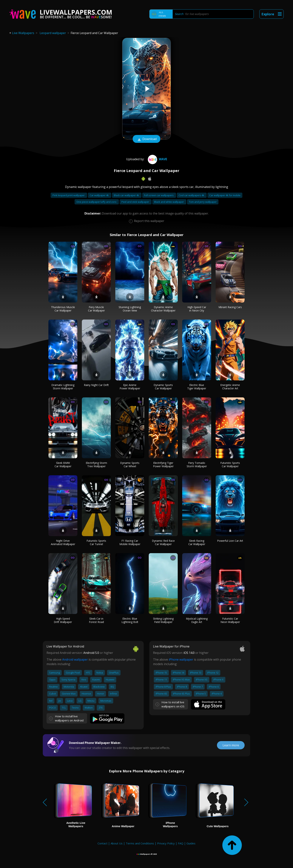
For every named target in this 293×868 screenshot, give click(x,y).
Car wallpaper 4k (100, 195)
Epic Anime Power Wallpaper (130, 387)
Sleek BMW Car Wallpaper (63, 465)
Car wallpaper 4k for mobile (225, 195)
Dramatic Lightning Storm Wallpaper (63, 387)
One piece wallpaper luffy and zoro (97, 202)
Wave (157, 159)
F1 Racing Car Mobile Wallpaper (130, 542)
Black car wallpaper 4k (127, 195)
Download (146, 139)
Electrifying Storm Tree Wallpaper (96, 465)
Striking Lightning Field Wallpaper (163, 620)
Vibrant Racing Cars (230, 307)
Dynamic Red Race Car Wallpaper (163, 542)
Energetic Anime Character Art (230, 387)
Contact (102, 843)
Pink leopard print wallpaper (69, 195)
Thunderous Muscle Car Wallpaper (63, 309)
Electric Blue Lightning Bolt (130, 620)
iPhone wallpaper (181, 659)
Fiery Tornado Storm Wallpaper (197, 465)
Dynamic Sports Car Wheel (130, 465)
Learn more (231, 745)
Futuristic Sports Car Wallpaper (230, 465)
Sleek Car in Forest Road (96, 620)
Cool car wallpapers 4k (192, 195)
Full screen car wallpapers (159, 195)
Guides (191, 843)
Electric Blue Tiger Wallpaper (197, 387)
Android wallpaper (75, 659)
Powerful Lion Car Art (230, 541)
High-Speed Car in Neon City (197, 309)
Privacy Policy (166, 843)
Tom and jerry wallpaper (203, 202)
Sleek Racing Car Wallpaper (197, 542)
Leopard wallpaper (53, 33)
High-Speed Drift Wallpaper (63, 620)
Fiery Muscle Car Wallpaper (96, 309)
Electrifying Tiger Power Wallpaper (163, 465)
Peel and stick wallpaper (136, 202)
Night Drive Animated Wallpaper (63, 542)
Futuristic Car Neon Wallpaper (230, 620)
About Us (117, 843)
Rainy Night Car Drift (96, 385)
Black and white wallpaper (169, 202)
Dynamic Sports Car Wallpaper (163, 387)
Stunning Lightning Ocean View (130, 309)
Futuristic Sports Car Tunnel (96, 542)
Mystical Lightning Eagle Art (197, 620)
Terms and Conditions (140, 843)
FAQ (181, 843)
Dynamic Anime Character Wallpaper (163, 309)
